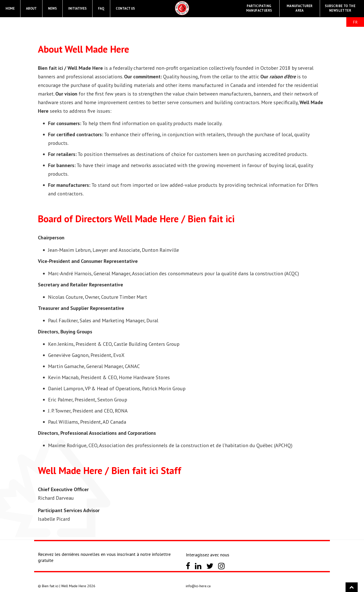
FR (355, 22)
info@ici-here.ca (198, 586)
